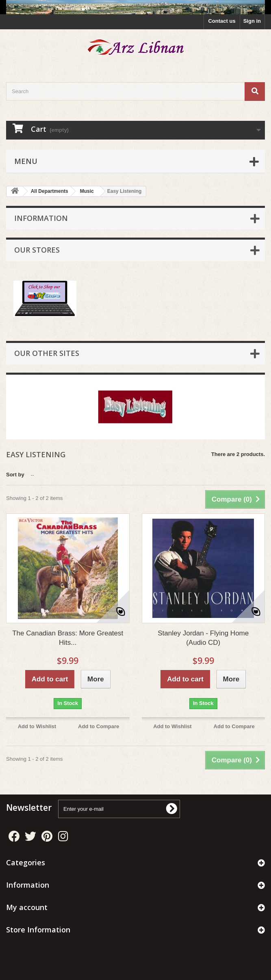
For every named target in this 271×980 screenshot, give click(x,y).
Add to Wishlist (37, 726)
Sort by (15, 475)
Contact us (222, 21)
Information (41, 218)
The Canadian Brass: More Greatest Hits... (68, 638)
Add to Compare (99, 726)
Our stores (37, 250)
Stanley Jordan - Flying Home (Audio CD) (203, 638)
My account (27, 907)
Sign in (252, 21)
